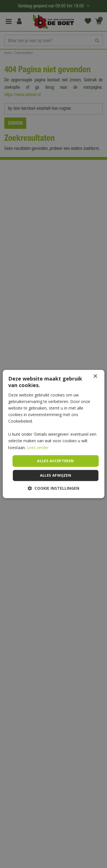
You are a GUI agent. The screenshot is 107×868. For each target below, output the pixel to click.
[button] (53, 488)
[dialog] (53, 434)
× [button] (95, 376)
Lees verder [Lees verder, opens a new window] (38, 448)
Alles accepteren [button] (55, 461)
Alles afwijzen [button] (56, 476)
